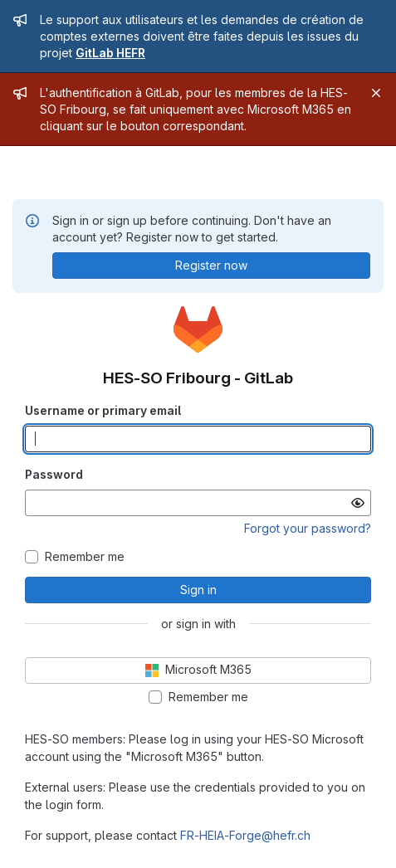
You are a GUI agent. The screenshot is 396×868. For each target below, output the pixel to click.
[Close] (376, 93)
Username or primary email (103, 410)
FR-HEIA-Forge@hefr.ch (245, 835)
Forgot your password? (308, 528)
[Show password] (358, 503)
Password (54, 474)
